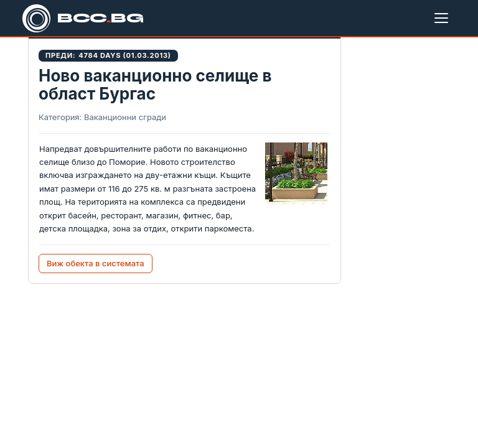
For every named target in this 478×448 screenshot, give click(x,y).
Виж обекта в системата (96, 263)
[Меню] (444, 18)
